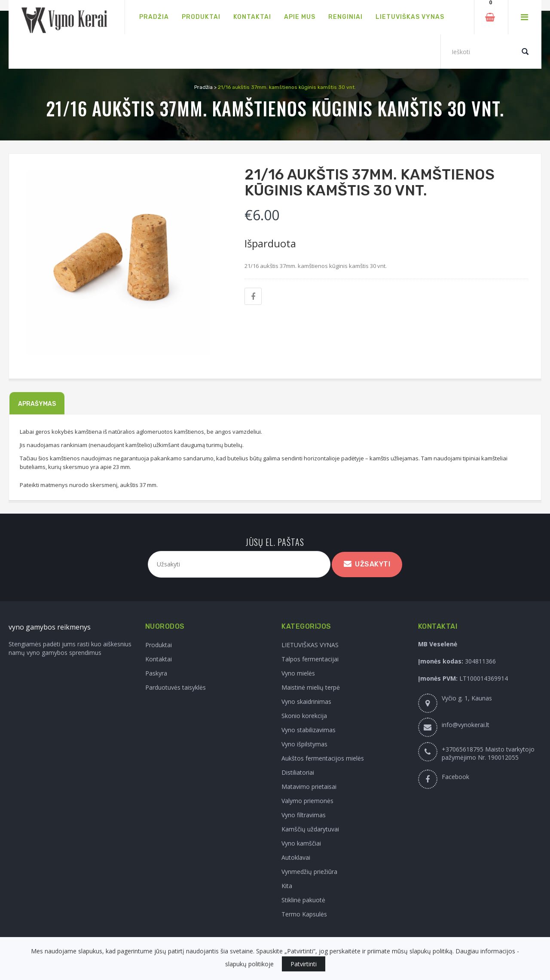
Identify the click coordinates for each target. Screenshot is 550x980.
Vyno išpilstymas (304, 744)
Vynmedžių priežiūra (309, 872)
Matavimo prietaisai (309, 787)
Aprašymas (37, 404)
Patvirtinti (304, 964)
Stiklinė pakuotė (303, 900)
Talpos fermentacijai (310, 659)
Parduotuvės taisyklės (176, 687)
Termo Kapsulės (304, 914)
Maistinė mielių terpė (311, 687)
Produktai (159, 645)
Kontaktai (159, 659)
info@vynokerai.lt (466, 725)
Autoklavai (296, 857)
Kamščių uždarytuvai (310, 829)
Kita (287, 886)
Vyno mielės (298, 673)
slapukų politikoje (249, 964)
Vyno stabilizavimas (309, 730)
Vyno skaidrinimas (306, 702)
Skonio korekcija (304, 716)
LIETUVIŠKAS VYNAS (310, 645)
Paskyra (156, 673)
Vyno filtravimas (304, 815)
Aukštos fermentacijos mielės (323, 758)
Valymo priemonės (307, 801)
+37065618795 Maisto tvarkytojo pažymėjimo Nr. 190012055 (488, 753)
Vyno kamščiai (301, 843)
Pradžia (203, 87)
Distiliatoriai (298, 772)
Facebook (455, 777)
